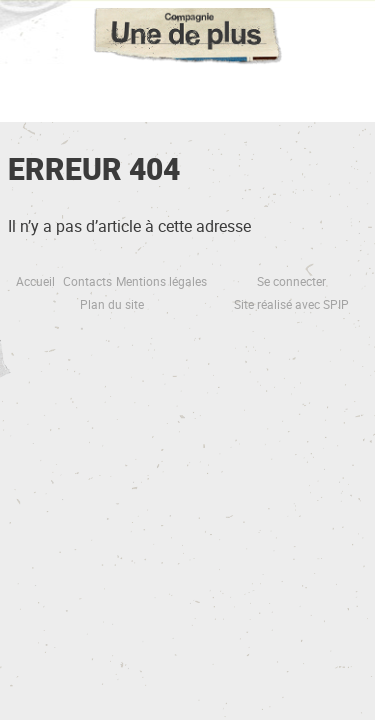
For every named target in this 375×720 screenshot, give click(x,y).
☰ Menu (187, 90)
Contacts (87, 281)
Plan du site (112, 304)
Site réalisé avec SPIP (291, 304)
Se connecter (291, 281)
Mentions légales (161, 281)
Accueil (35, 281)
